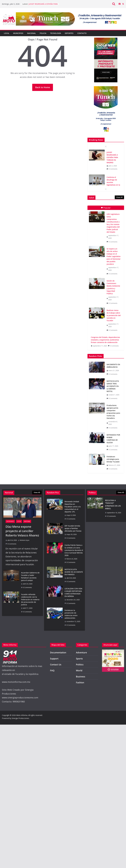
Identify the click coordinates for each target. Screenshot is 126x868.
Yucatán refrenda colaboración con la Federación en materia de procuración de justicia (30, 599)
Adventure (81, 652)
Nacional (31, 33)
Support (54, 659)
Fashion (80, 682)
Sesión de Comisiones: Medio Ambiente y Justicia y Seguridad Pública (113, 287)
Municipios (18, 33)
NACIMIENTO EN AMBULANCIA (113, 366)
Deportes (69, 33)
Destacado (10, 521)
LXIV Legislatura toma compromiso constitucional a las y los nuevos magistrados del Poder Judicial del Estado (113, 223)
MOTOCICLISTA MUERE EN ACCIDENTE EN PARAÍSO (74, 572)
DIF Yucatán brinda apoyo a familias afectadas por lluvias (73, 528)
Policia (43, 33)
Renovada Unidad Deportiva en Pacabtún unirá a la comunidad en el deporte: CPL (73, 507)
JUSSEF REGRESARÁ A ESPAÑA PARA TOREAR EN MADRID (43, 5)
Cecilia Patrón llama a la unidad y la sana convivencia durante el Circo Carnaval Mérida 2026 (74, 550)
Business (81, 677)
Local (7, 33)
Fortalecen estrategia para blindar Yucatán (113, 459)
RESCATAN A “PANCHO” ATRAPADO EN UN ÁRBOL (113, 504)
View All (119, 197)
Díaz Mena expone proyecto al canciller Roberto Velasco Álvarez (22, 531)
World (79, 670)
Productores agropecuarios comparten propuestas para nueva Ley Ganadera (113, 412)
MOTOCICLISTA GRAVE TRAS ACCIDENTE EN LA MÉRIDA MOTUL (113, 386)
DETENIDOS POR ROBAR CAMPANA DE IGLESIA (113, 439)
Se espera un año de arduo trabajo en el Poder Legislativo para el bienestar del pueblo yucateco (114, 256)
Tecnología (56, 33)
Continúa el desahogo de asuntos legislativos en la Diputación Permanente (113, 184)
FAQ (52, 670)
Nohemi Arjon (25, 540)
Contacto (82, 33)
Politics (80, 665)
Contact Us (56, 665)
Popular (106, 208)
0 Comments (112, 169)
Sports (79, 659)
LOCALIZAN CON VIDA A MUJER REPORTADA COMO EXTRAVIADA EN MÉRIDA (73, 592)
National (27, 521)
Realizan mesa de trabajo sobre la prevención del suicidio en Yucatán (114, 315)
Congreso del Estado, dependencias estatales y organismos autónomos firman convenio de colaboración (105, 340)
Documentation (58, 652)
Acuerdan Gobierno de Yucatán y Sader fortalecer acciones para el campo (30, 576)
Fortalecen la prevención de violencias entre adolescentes (71, 614)
